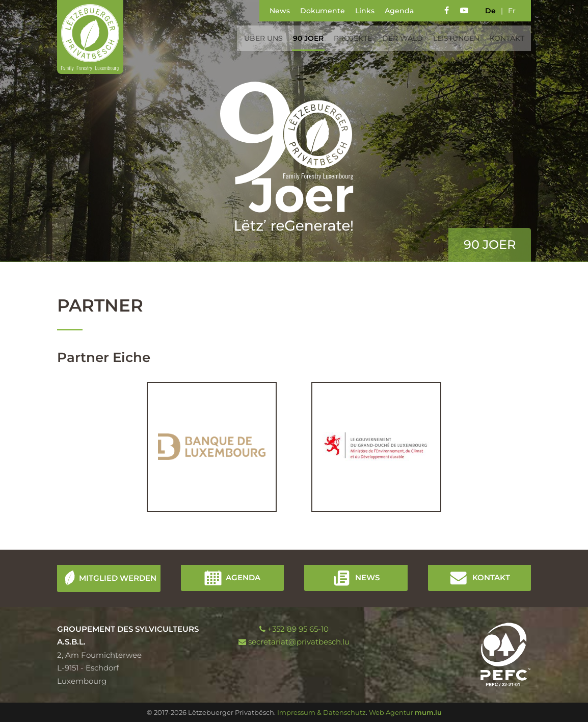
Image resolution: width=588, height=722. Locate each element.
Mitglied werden (118, 577)
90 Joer (305, 38)
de (490, 11)
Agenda (399, 11)
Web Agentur (391, 712)
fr (512, 11)
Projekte (349, 38)
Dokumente (323, 11)
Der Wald (399, 38)
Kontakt (503, 38)
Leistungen (453, 38)
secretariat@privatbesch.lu (299, 642)
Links (365, 11)
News (280, 11)
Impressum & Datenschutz (322, 712)
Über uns (260, 38)
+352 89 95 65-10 (298, 629)
